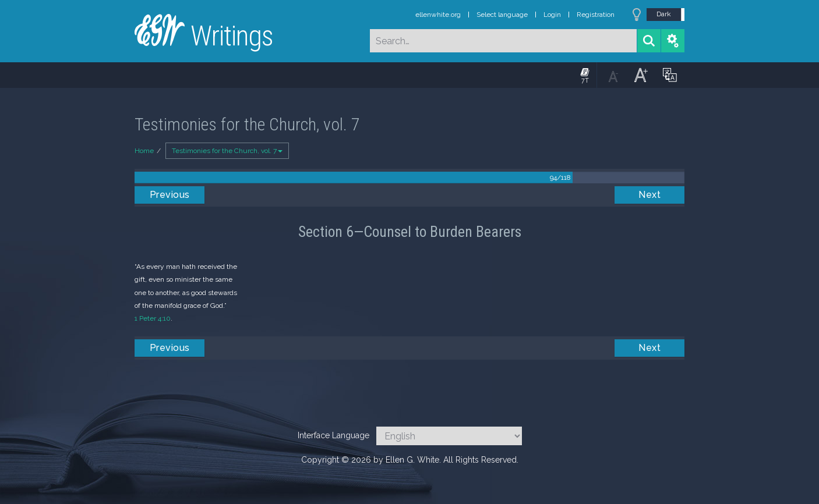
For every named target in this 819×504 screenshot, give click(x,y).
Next (649, 195)
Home (144, 151)
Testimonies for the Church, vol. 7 (227, 151)
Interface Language (333, 435)
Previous (170, 195)
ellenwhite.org (438, 15)
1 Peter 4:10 (153, 318)
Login (552, 15)
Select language (502, 15)
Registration (596, 15)
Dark (664, 14)
